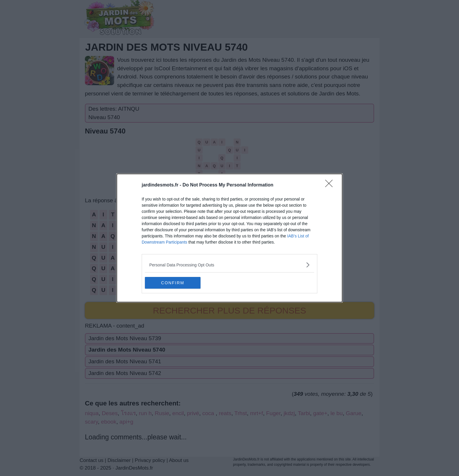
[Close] (331, 185)
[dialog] (229, 238)
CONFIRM (173, 282)
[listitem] (229, 265)
